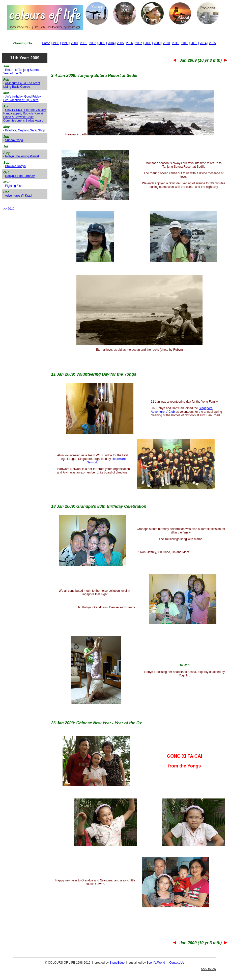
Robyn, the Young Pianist (22, 156)
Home (46, 43)
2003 (102, 43)
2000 (74, 43)
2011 (176, 43)
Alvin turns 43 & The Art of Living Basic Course (22, 85)
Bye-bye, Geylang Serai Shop (25, 130)
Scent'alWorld (156, 963)
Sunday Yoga (14, 140)
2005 (120, 43)
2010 (166, 43)
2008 (148, 43)
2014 (203, 43)
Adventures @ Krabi (19, 196)
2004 (111, 43)
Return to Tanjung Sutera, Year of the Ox (21, 72)
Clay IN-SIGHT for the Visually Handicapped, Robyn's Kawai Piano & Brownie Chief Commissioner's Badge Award (25, 115)
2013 (194, 43)
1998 (56, 43)
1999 (65, 43)
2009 (157, 43)
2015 (212, 43)
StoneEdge (117, 963)
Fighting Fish (14, 186)
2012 (185, 43)
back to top (208, 969)
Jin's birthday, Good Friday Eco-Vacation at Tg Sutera (22, 98)
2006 (130, 43)
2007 (139, 43)
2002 (93, 43)
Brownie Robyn (15, 166)
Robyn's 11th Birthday (20, 176)
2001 (84, 43)
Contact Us (177, 963)
